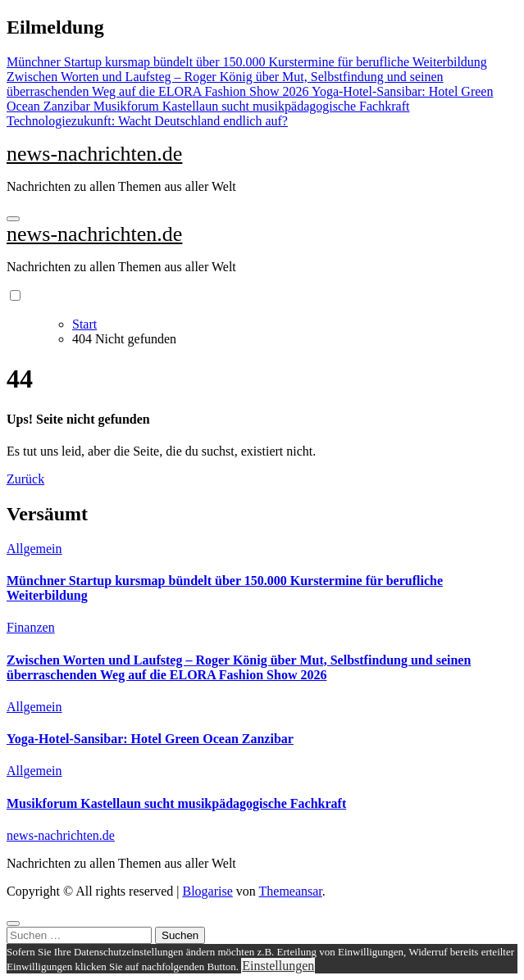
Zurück (25, 479)
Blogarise (207, 891)
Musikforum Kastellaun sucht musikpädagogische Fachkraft (176, 803)
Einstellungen (278, 966)
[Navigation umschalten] (13, 219)
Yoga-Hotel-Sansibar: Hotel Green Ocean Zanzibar (150, 739)
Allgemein (34, 549)
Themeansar (291, 891)
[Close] (13, 923)
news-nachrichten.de (94, 154)
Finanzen (31, 627)
